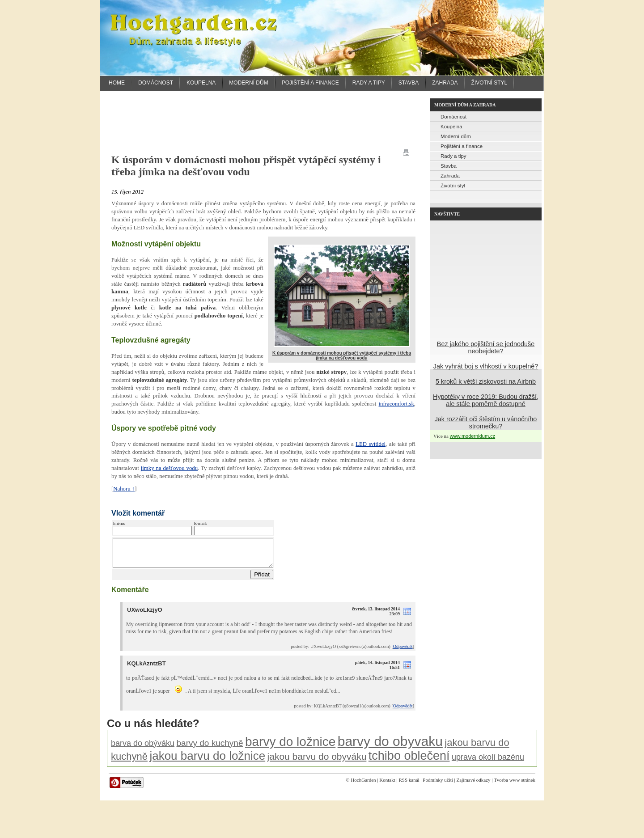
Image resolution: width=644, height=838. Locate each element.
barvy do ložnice (290, 747)
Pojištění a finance (310, 83)
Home (117, 83)
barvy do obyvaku (390, 747)
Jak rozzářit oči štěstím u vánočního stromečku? (486, 423)
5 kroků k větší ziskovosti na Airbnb (486, 381)
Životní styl (489, 83)
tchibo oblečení (409, 761)
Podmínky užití (438, 785)
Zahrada (445, 83)
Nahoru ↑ (124, 489)
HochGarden (363, 785)
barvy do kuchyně (210, 748)
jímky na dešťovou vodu (169, 468)
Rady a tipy (369, 83)
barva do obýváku (143, 749)
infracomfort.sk (396, 404)
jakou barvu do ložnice (207, 761)
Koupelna (201, 83)
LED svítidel (371, 444)
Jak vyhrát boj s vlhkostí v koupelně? (486, 366)
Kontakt (387, 785)
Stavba (409, 83)
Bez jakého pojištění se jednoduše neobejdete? (486, 347)
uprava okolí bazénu (488, 762)
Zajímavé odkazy (474, 785)
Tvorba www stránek (515, 785)
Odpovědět (403, 652)
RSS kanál (409, 785)
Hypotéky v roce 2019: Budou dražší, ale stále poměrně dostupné (486, 400)
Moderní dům (248, 83)
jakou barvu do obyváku (317, 762)
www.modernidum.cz (472, 436)
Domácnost (156, 83)
